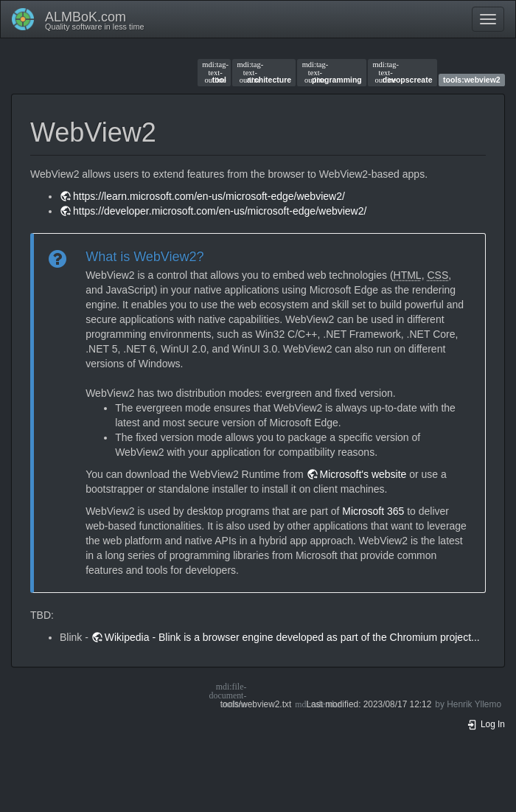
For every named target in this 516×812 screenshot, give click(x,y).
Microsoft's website (363, 474)
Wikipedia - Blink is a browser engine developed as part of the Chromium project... (292, 637)
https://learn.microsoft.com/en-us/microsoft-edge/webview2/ (209, 196)
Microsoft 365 (373, 511)
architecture (265, 72)
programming (332, 72)
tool (214, 72)
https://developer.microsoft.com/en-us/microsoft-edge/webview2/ (220, 211)
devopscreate (402, 72)
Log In (486, 724)
